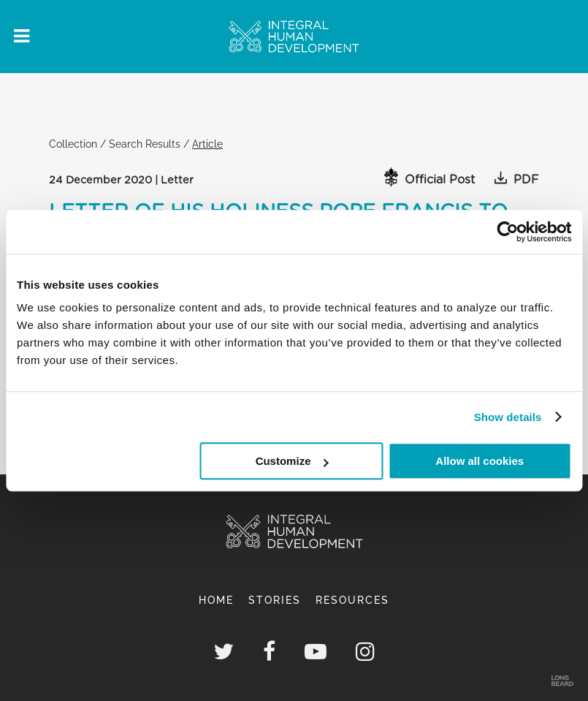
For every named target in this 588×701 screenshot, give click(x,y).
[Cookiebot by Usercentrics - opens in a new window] (507, 232)
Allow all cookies (480, 461)
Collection (73, 144)
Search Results (145, 144)
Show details (508, 417)
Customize (292, 461)
